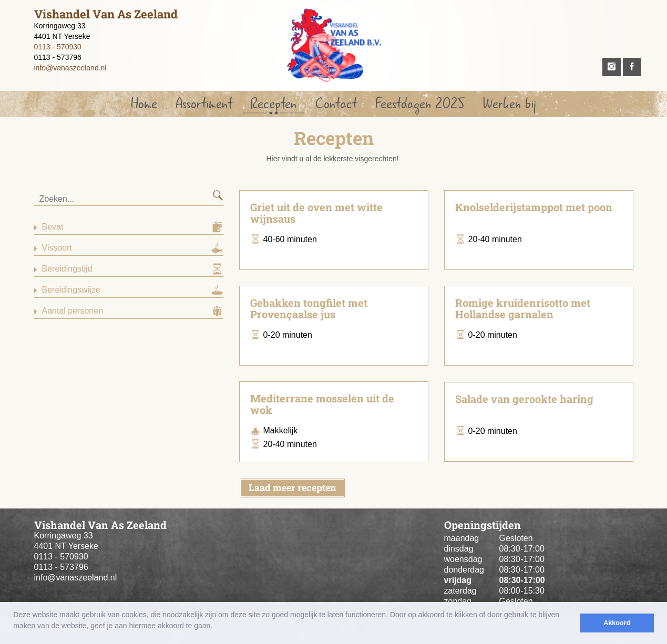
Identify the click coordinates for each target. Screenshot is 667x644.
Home (144, 104)
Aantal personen (73, 311)
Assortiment (204, 104)
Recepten (274, 104)
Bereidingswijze (71, 290)
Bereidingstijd (67, 269)
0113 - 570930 (58, 47)
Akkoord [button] (617, 623)
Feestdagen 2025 (420, 104)
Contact (336, 104)
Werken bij (509, 104)
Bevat (53, 227)
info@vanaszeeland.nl (70, 68)
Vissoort (57, 248)
